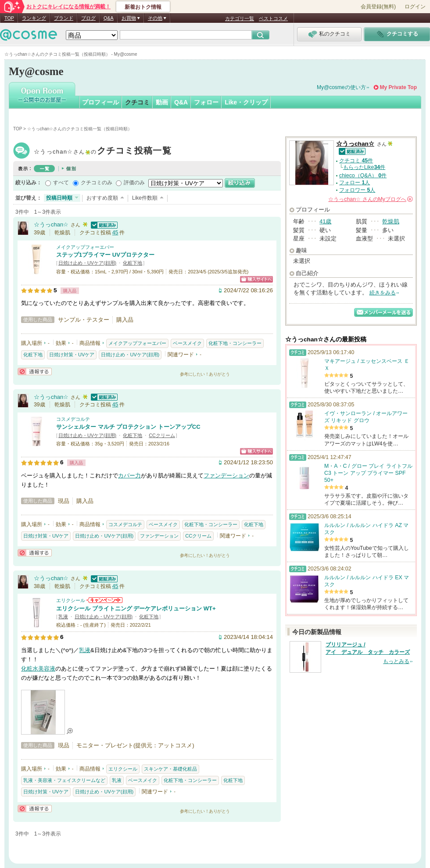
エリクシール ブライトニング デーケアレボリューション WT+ (136, 608)
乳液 (63, 617)
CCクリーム (162, 435)
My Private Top (398, 87)
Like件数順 (145, 198)
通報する (35, 371)
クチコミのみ (97, 183)
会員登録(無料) (378, 7)
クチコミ (137, 102)
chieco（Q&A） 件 (363, 176)
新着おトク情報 (143, 7)
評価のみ (134, 183)
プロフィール (100, 102)
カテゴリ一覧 (240, 18)
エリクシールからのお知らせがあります (104, 600)
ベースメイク (187, 343)
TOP (9, 18)
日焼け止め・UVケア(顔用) (87, 263)
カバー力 (129, 475)
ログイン (415, 7)
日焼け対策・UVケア (72, 355)
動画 (162, 102)
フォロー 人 (355, 183)
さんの (371, 199)
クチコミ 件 (356, 161)
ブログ (88, 18)
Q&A (109, 18)
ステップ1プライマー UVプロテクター (105, 255)
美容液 (47, 669)
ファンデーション (226, 475)
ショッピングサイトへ (256, 279)
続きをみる (383, 293)
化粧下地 (133, 263)
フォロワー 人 (357, 190)
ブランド (64, 18)
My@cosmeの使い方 (341, 87)
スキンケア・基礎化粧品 (170, 769)
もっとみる (396, 661)
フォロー (206, 102)
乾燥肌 (391, 221)
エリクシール (71, 600)
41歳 (325, 221)
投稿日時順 (59, 198)
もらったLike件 (364, 167)
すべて (61, 183)
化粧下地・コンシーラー (235, 343)
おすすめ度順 (102, 198)
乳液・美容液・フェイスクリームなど (64, 780)
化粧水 (30, 669)
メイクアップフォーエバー (85, 247)
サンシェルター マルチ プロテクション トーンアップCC (128, 427)
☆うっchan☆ (103, 152)
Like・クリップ (246, 102)
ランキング (34, 18)
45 (115, 233)
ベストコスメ (273, 18)
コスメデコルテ (73, 419)
